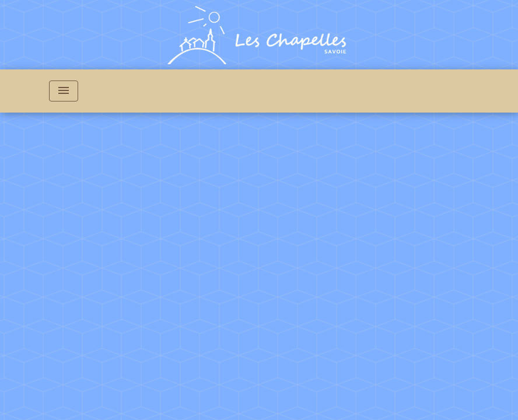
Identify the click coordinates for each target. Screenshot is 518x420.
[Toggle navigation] (64, 91)
